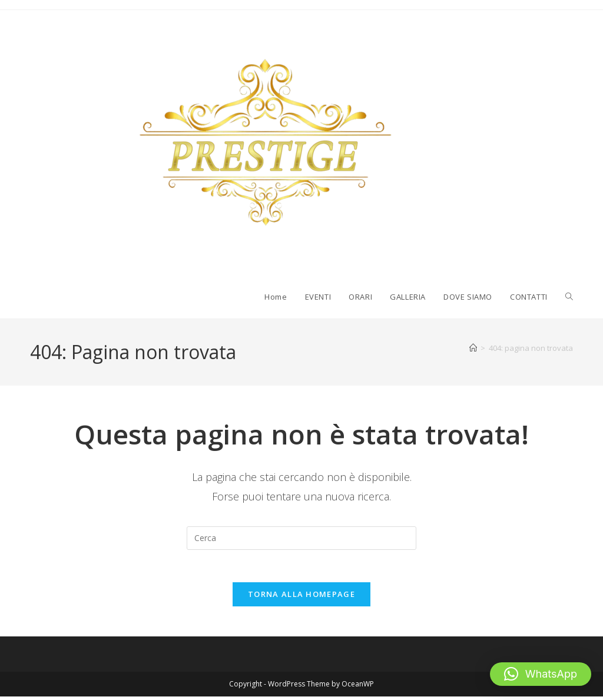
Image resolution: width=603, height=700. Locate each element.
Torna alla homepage (301, 598)
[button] (541, 674)
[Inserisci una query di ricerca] (301, 538)
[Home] (473, 348)
